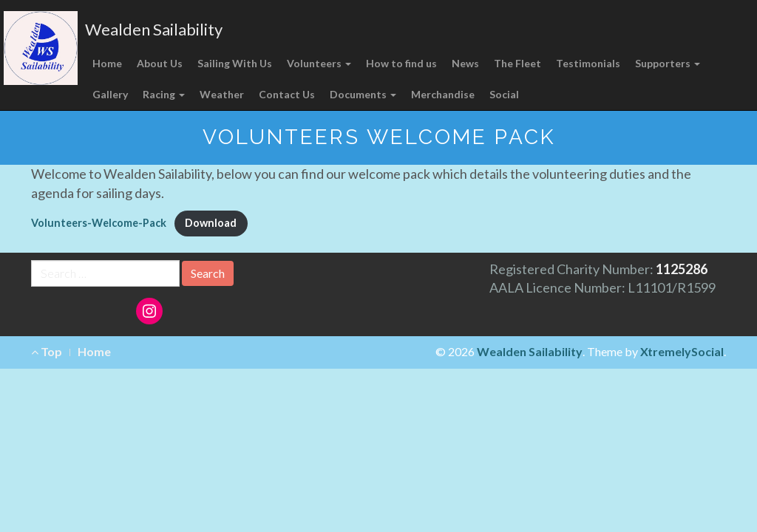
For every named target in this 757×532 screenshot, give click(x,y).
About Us (160, 63)
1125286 (682, 269)
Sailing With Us (235, 63)
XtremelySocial (682, 351)
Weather (222, 94)
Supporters (668, 63)
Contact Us (287, 94)
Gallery (110, 94)
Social (504, 94)
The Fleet (517, 63)
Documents (363, 94)
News (465, 63)
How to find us (401, 63)
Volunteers (319, 63)
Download (211, 223)
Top (47, 351)
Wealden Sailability (154, 29)
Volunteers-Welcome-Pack (99, 223)
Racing (164, 94)
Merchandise (443, 94)
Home (107, 63)
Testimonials (588, 63)
